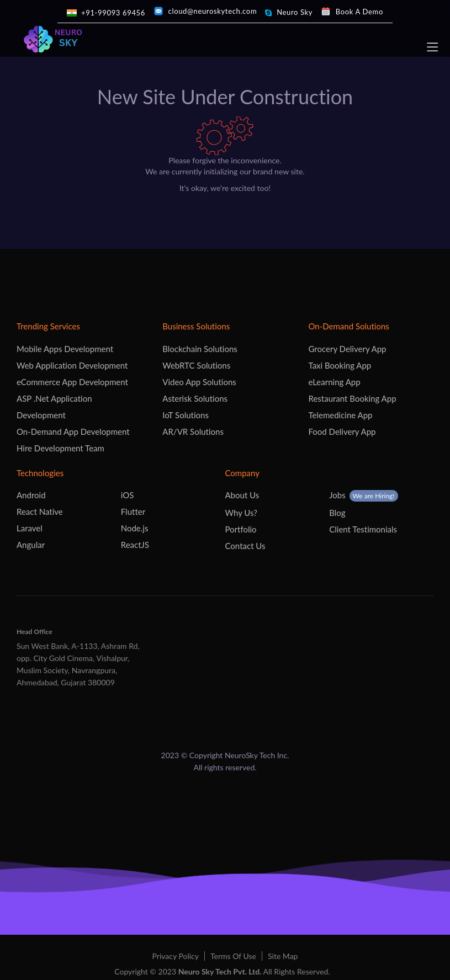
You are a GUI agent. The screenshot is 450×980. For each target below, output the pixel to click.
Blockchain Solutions (200, 349)
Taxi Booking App (340, 365)
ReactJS (135, 545)
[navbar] (431, 47)
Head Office (35, 632)
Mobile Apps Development (65, 349)
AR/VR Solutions (193, 432)
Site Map (283, 956)
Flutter (133, 512)
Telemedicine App (341, 415)
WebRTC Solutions (196, 365)
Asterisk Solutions (195, 398)
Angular (31, 545)
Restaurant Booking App (353, 398)
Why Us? (242, 513)
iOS (128, 495)
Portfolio (241, 529)
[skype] (288, 12)
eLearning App (335, 382)
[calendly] (352, 12)
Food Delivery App (342, 432)
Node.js (135, 528)
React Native (40, 512)
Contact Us (245, 546)
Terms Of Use (233, 956)
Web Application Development (72, 365)
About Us (242, 495)
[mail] (205, 11)
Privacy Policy (176, 956)
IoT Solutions (186, 415)
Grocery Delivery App (348, 349)
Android (31, 495)
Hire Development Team (60, 448)
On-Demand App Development (73, 432)
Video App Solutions (199, 382)
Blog (337, 513)
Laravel (30, 528)
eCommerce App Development (72, 382)
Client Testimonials (363, 529)
